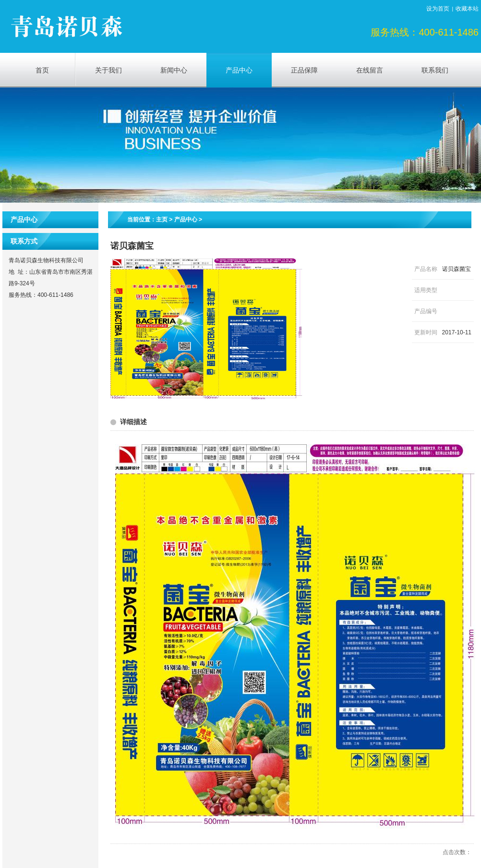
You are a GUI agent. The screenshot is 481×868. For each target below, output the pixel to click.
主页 (162, 220)
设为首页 (438, 9)
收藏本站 (467, 9)
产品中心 (186, 220)
